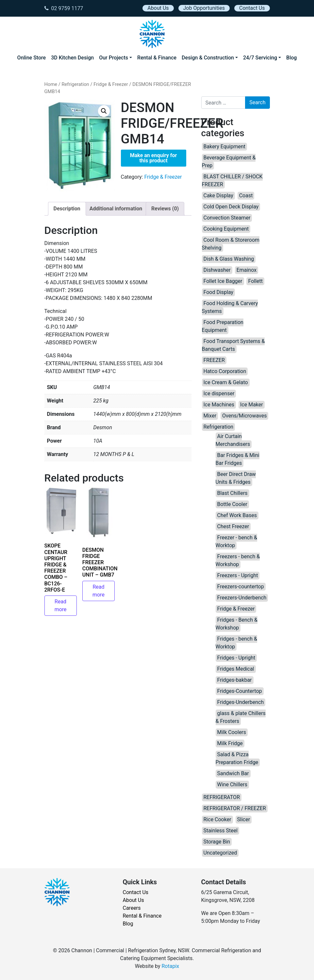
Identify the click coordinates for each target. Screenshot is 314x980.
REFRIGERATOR (222, 797)
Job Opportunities (204, 8)
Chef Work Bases (237, 515)
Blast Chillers (232, 493)
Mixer (210, 416)
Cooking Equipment (226, 229)
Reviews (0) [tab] (165, 209)
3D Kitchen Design (72, 58)
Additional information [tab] (116, 209)
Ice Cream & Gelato (226, 382)
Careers (132, 908)
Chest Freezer (233, 526)
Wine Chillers (232, 784)
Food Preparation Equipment (223, 326)
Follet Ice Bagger (223, 281)
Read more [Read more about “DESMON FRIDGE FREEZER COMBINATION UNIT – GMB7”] (99, 591)
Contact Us (252, 8)
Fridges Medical (236, 669)
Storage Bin (217, 842)
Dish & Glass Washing (229, 259)
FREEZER (214, 360)
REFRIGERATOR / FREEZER (235, 808)
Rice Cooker (217, 819)
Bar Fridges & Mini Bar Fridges (238, 459)
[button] (104, 111)
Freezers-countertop (241, 587)
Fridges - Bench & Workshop (237, 624)
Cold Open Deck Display (231, 207)
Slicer (244, 819)
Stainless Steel (221, 831)
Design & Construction (208, 58)
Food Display (219, 292)
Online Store (32, 58)
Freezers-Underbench (242, 598)
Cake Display (218, 196)
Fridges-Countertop (240, 691)
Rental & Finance (157, 58)
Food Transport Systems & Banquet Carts (233, 345)
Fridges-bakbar (235, 680)
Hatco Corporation (225, 371)
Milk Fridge (230, 743)
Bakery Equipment (225, 147)
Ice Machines (219, 405)
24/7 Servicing (260, 58)
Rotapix (170, 966)
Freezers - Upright (238, 575)
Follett (255, 281)
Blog (291, 58)
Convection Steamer (227, 218)
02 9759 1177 (64, 8)
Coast (246, 196)
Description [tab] (67, 209)
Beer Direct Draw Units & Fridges (236, 478)
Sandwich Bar (233, 773)
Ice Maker (252, 405)
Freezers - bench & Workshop (238, 560)
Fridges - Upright (236, 658)
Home (51, 84)
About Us (158, 8)
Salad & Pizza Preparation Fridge (237, 758)
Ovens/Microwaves (244, 416)
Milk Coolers (232, 732)
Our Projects (114, 58)
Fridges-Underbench (241, 702)
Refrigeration (75, 84)
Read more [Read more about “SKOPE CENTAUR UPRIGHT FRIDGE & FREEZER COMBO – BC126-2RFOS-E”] (61, 605)
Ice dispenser (219, 393)
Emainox (247, 270)
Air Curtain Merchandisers (233, 440)
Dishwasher (217, 270)
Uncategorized (220, 853)
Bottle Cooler (232, 504)
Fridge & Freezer (111, 84)
